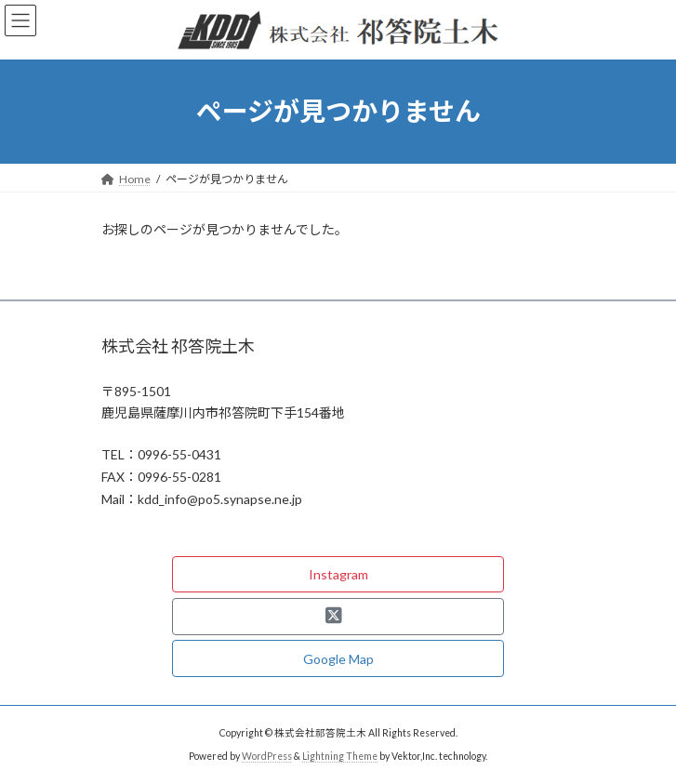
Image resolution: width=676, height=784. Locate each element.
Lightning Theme (340, 756)
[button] (338, 575)
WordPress (267, 756)
